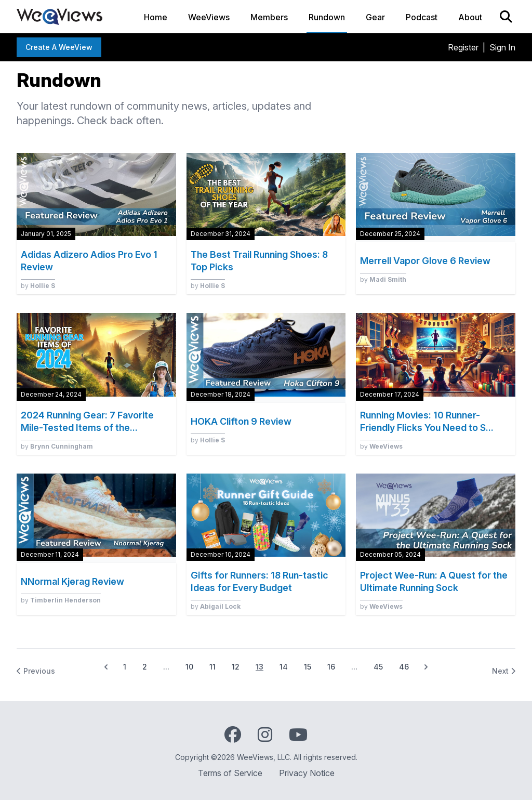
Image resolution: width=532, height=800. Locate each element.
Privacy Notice (307, 773)
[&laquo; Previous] (106, 667)
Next (504, 671)
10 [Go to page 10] (189, 667)
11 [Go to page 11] (212, 667)
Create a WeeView (59, 47)
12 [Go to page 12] (236, 667)
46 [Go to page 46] (404, 667)
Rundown (327, 17)
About (470, 17)
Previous (36, 671)
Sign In (502, 47)
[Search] (506, 17)
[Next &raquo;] (426, 667)
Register (463, 47)
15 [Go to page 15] (308, 667)
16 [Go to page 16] (331, 667)
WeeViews (209, 17)
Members (269, 17)
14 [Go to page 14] (284, 667)
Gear (375, 17)
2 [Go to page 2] (145, 667)
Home (156, 17)
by (38, 286)
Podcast (422, 17)
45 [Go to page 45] (378, 667)
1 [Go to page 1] (125, 667)
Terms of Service (230, 773)
